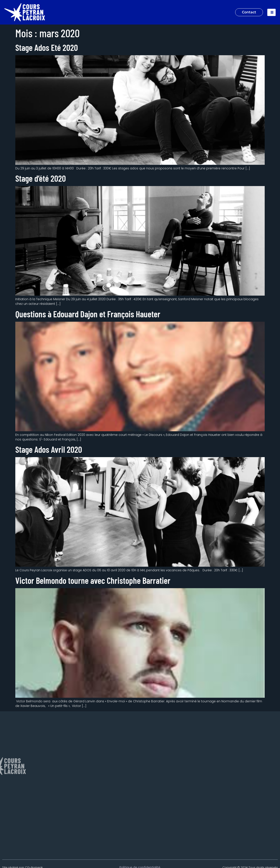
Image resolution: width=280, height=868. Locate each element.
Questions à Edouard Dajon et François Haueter (88, 314)
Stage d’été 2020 (41, 178)
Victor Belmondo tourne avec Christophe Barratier (93, 580)
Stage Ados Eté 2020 (47, 47)
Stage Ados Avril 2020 (49, 449)
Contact (249, 12)
